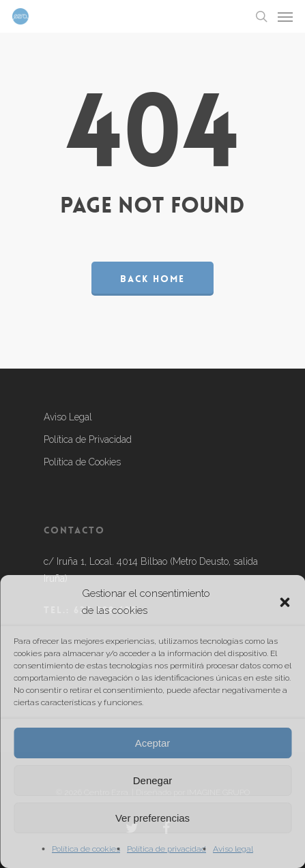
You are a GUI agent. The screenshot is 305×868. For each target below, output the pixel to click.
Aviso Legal (68, 417)
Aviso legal (233, 849)
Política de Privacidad (88, 439)
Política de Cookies (82, 462)
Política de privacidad (166, 849)
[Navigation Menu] (285, 16)
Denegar (153, 780)
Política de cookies (86, 849)
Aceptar (153, 743)
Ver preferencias (152, 818)
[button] (285, 602)
